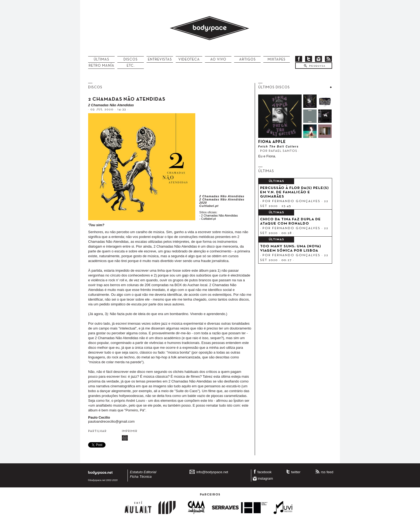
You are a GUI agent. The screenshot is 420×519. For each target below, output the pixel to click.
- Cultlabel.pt (208, 219)
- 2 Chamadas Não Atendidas (219, 215)
